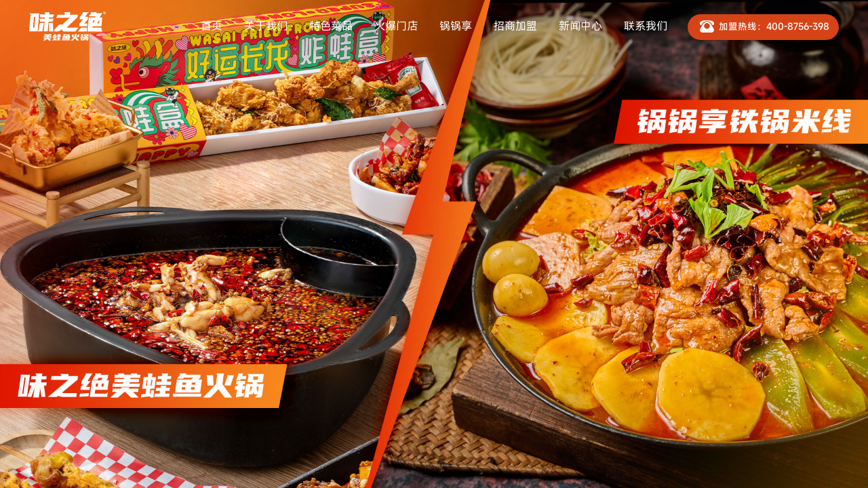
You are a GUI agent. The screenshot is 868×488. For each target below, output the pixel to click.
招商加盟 (515, 26)
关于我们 (266, 26)
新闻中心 (580, 26)
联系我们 (646, 26)
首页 (212, 26)
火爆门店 (396, 26)
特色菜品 (331, 26)
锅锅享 (456, 26)
